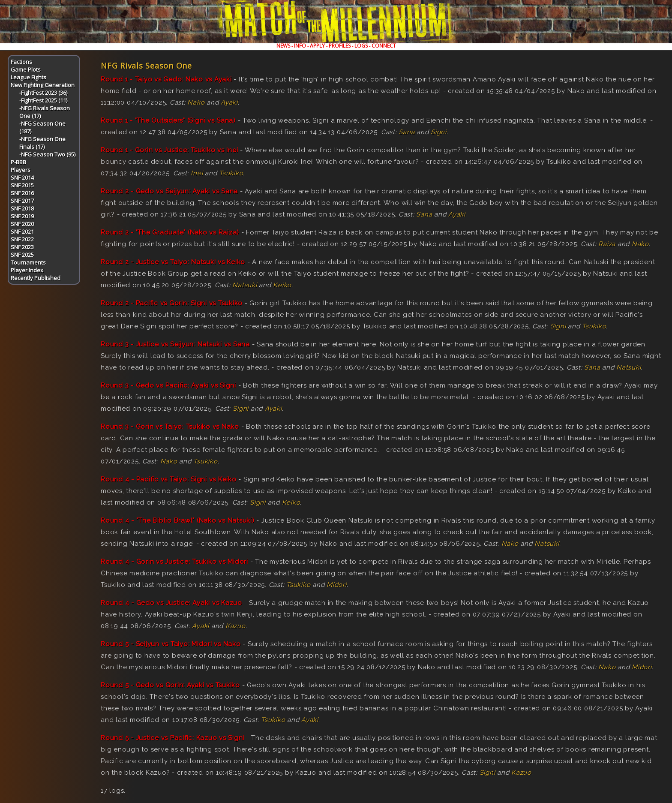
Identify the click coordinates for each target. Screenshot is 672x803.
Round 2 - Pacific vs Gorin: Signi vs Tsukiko (172, 303)
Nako (196, 102)
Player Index (27, 270)
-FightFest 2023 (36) (43, 93)
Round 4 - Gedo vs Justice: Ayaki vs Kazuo (171, 603)
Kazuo (235, 626)
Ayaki (229, 102)
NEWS (283, 46)
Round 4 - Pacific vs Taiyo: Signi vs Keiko (169, 479)
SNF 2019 (22, 216)
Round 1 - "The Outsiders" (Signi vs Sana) (168, 120)
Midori (337, 585)
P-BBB (18, 162)
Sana (406, 132)
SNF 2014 (22, 177)
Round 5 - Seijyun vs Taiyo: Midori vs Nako (171, 644)
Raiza (607, 244)
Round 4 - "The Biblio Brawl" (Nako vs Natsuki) (178, 520)
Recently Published (36, 278)
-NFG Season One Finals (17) (42, 143)
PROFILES (340, 46)
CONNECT (384, 46)
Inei (197, 173)
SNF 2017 (22, 201)
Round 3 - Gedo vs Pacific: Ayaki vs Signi (168, 385)
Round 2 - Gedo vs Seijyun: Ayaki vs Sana (169, 191)
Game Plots (26, 69)
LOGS (361, 46)
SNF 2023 (22, 247)
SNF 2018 (22, 208)
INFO (300, 46)
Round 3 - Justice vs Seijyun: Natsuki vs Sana (175, 344)
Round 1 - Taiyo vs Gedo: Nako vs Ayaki (166, 79)
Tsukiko (231, 173)
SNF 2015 (22, 185)
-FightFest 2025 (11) (43, 100)
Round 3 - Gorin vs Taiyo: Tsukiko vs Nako (170, 427)
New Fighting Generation (43, 85)
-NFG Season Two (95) (47, 154)
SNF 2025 (22, 255)
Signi (439, 132)
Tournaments (28, 262)
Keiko (282, 285)
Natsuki (244, 285)
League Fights (28, 77)
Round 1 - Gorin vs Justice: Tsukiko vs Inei (169, 150)
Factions (21, 62)
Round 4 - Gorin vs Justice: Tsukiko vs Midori (174, 562)
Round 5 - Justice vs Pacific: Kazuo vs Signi (172, 738)
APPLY (317, 46)
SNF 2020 (22, 224)
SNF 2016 (22, 193)
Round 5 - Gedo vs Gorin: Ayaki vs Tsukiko (170, 685)
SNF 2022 (22, 239)
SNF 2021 (22, 232)
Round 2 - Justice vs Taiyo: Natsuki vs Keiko (173, 262)
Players (21, 170)
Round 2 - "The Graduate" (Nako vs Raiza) (170, 232)
